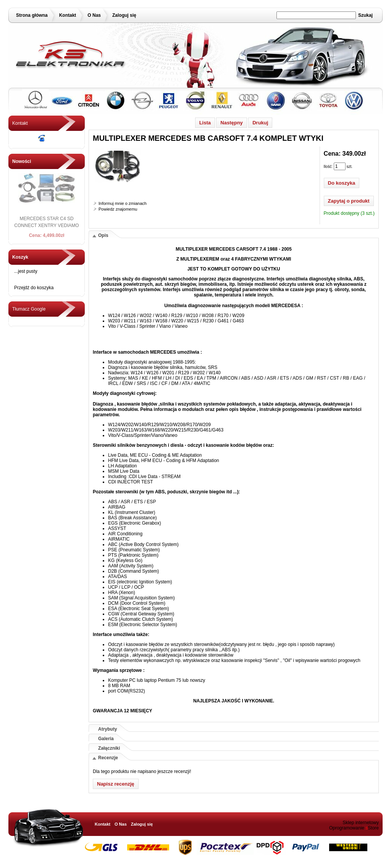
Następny (232, 123)
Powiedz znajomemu (118, 209)
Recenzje (108, 758)
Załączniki (109, 748)
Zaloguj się (124, 15)
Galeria (106, 739)
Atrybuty (107, 729)
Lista (205, 123)
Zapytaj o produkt (349, 201)
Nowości (22, 161)
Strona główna (32, 15)
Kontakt (68, 15)
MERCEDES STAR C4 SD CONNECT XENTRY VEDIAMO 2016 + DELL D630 (46, 225)
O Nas (94, 15)
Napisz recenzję (116, 784)
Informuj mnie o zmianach (123, 203)
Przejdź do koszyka (34, 288)
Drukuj (260, 123)
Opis (103, 235)
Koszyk (20, 257)
